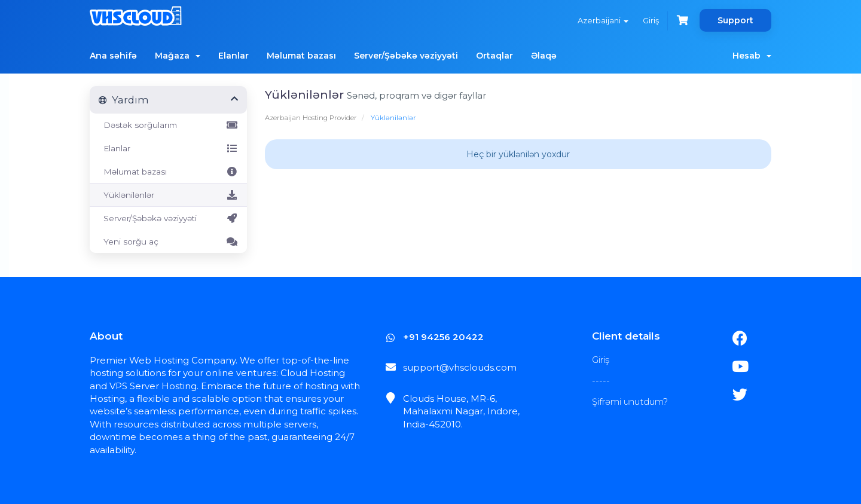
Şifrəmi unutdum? (630, 401)
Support (735, 20)
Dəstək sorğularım (168, 125)
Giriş (651, 20)
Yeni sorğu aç (168, 242)
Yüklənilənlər (168, 195)
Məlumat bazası (301, 56)
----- (601, 381)
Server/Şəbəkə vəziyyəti (406, 56)
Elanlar (233, 56)
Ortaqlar (494, 56)
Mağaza (178, 56)
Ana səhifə (113, 56)
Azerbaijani (603, 20)
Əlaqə (544, 56)
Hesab (752, 56)
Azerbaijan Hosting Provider (311, 118)
